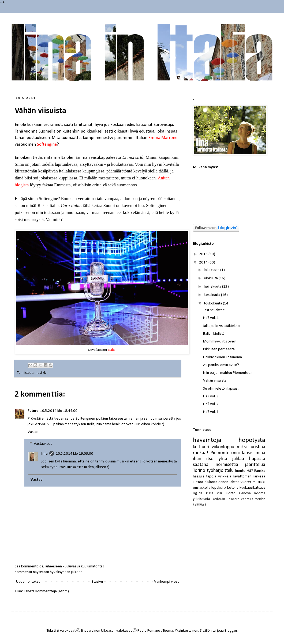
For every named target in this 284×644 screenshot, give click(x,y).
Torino (199, 471)
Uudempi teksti (28, 582)
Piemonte (220, 453)
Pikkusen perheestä (219, 349)
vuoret (246, 482)
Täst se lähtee (214, 310)
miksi (242, 447)
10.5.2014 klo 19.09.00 (74, 454)
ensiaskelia (202, 488)
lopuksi (217, 488)
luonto (240, 471)
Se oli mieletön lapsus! (221, 389)
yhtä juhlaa (231, 459)
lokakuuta (212, 270)
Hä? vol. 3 (211, 396)
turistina (257, 447)
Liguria (198, 493)
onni (236, 453)
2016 (204, 254)
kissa (210, 493)
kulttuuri (201, 447)
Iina (44, 454)
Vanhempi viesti (167, 582)
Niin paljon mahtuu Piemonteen (228, 373)
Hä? (250, 471)
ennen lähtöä (229, 482)
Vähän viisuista (215, 381)
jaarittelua (255, 465)
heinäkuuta (213, 287)
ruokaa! (201, 453)
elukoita (211, 482)
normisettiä (227, 465)
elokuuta (211, 278)
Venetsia (247, 499)
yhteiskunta (201, 499)
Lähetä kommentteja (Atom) (46, 591)
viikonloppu (223, 447)
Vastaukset (43, 444)
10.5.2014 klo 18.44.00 (59, 411)
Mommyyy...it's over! (220, 342)
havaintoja (207, 440)
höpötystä (252, 440)
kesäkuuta (212, 295)
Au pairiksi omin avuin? (221, 365)
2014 (204, 263)
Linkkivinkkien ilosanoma (223, 357)
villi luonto (226, 493)
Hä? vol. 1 (211, 412)
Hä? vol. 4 (211, 318)
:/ (225, 488)
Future (33, 411)
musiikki (41, 373)
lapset (248, 453)
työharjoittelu (220, 471)
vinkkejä (225, 477)
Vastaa (33, 432)
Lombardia (219, 499)
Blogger (231, 631)
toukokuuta (213, 304)
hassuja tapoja (205, 477)
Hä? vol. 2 (211, 404)
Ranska (260, 471)
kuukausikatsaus (252, 488)
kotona (233, 488)
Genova (245, 493)
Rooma (260, 493)
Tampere (233, 499)
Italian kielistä (214, 334)
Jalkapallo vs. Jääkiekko (221, 326)
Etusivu (97, 582)
